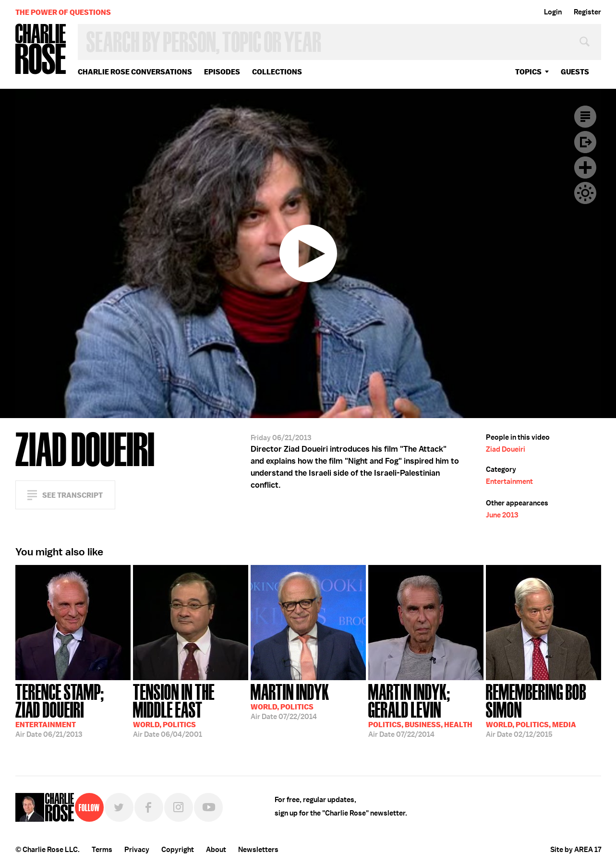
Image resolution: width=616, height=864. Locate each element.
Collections (277, 72)
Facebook (149, 807)
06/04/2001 (191, 710)
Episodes (222, 72)
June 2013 (502, 515)
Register (587, 12)
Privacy (137, 850)
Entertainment (509, 481)
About (216, 850)
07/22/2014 (290, 701)
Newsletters (258, 850)
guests (575, 72)
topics (528, 72)
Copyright (178, 850)
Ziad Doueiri (506, 449)
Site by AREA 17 (576, 850)
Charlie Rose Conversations (135, 72)
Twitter (119, 807)
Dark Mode (585, 193)
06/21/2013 (73, 710)
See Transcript (72, 495)
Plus (585, 168)
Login (553, 12)
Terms (102, 850)
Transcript (585, 117)
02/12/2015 (544, 710)
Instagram (179, 807)
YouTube (208, 807)
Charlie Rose (41, 50)
